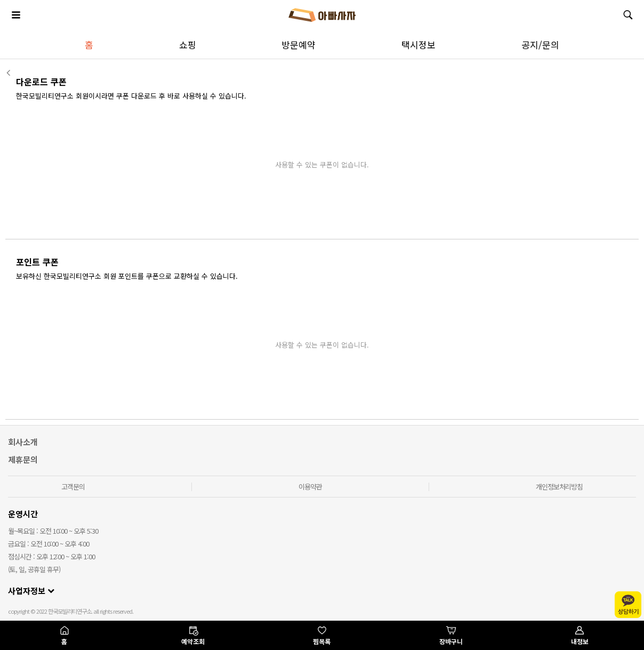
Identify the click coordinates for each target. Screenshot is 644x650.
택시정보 (418, 45)
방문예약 (299, 45)
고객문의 (73, 487)
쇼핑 (188, 45)
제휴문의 (23, 459)
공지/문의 (540, 45)
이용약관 (310, 487)
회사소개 (23, 442)
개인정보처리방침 (559, 487)
